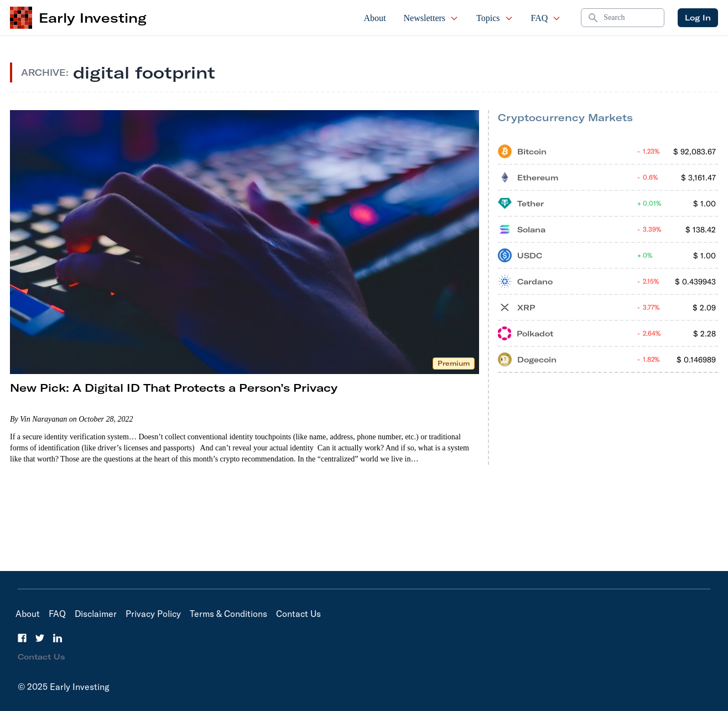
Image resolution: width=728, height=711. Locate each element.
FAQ (546, 18)
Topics (495, 18)
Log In (698, 18)
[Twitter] (40, 638)
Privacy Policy (153, 614)
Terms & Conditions (228, 614)
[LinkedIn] (58, 638)
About (375, 18)
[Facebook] (22, 638)
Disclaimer (96, 614)
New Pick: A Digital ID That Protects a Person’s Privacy (174, 388)
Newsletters (431, 18)
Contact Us (298, 614)
